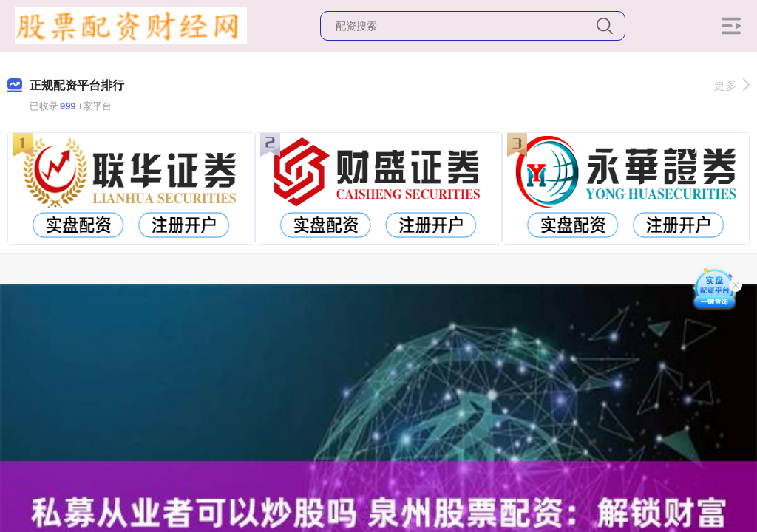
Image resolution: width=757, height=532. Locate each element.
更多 (731, 85)
